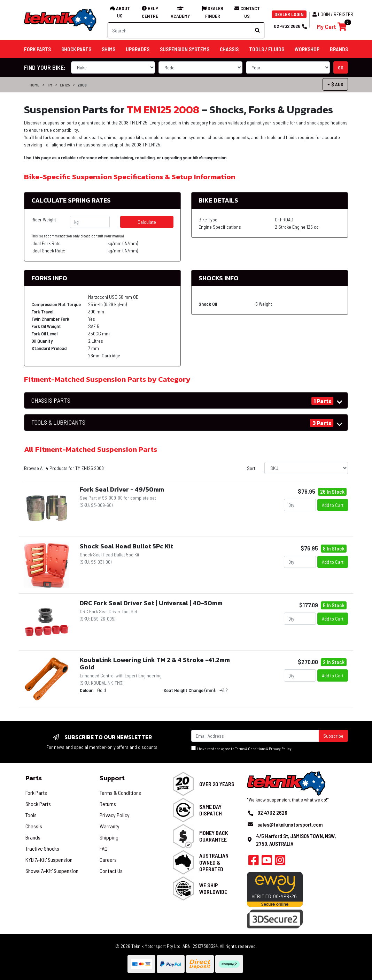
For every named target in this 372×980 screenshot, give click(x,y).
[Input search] (179, 30)
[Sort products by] (306, 468)
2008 (82, 85)
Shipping (109, 837)
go (341, 67)
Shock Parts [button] (76, 49)
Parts (34, 778)
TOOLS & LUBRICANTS (58, 422)
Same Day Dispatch (211, 810)
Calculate (147, 222)
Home (34, 85)
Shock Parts (38, 804)
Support (112, 778)
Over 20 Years (217, 784)
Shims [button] (108, 49)
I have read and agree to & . (242, 748)
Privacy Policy (280, 749)
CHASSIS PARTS (51, 400)
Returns (108, 804)
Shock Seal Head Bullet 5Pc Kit (126, 546)
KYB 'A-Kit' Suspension (49, 860)
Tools (31, 815)
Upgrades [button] (138, 49)
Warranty (110, 826)
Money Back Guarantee (214, 836)
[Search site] (258, 30)
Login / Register (333, 14)
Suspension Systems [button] (185, 49)
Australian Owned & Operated (214, 862)
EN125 (65, 85)
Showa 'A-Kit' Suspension (52, 871)
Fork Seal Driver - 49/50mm (122, 489)
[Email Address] (255, 736)
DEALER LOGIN (289, 14)
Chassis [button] (229, 49)
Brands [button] (339, 49)
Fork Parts (36, 793)
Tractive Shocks (42, 848)
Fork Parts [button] (37, 49)
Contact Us (111, 871)
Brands (33, 837)
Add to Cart (333, 505)
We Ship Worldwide (213, 888)
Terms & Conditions (250, 749)
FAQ (104, 848)
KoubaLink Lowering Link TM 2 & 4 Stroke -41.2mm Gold (155, 664)
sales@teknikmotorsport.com (290, 825)
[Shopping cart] (332, 27)
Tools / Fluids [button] (267, 49)
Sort (251, 468)
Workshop (307, 49)
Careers (108, 860)
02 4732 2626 (290, 26)
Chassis (34, 826)
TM (50, 85)
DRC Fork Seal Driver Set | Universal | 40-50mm (151, 603)
